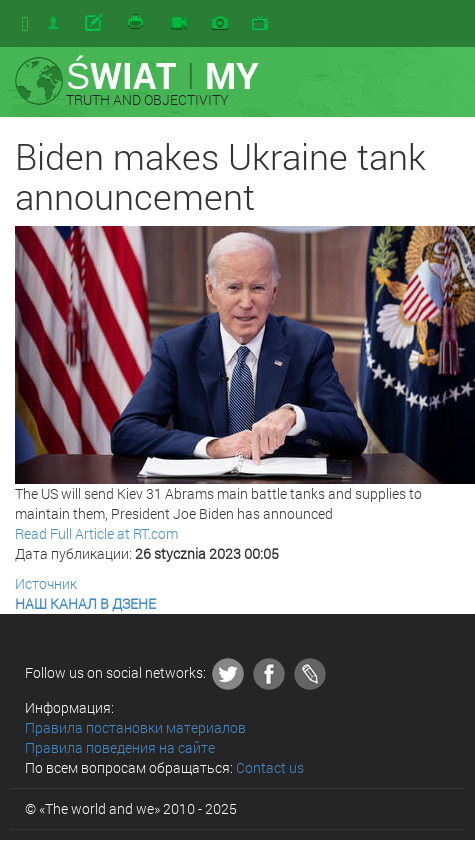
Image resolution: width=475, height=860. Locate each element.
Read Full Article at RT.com (96, 533)
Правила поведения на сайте (120, 747)
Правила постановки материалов (135, 727)
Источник (46, 583)
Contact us (270, 767)
